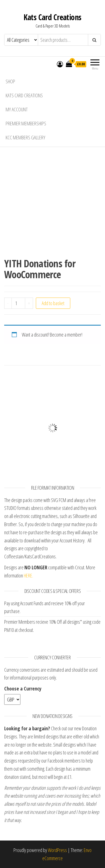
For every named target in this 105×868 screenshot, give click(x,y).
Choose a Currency (23, 689)
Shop (10, 81)
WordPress (57, 850)
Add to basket (53, 303)
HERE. (28, 575)
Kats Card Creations (52, 17)
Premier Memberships (26, 123)
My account (17, 109)
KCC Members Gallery (25, 137)
